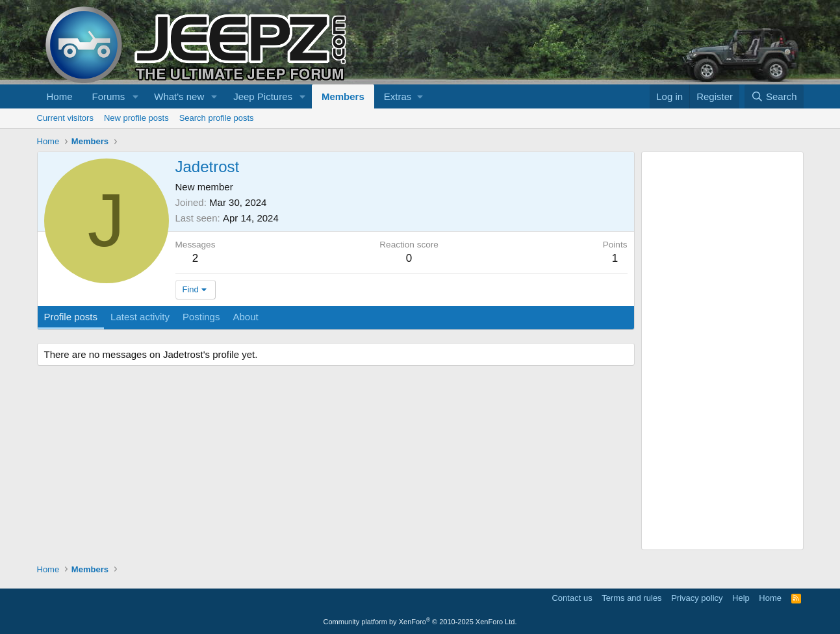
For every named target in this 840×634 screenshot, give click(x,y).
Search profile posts (217, 118)
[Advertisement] (722, 351)
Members (343, 96)
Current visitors (65, 118)
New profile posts (136, 118)
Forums (109, 96)
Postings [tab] (201, 317)
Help (741, 598)
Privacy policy (697, 598)
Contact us (572, 598)
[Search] (774, 96)
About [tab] (245, 317)
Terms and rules (631, 598)
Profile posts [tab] (71, 317)
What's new (179, 96)
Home (60, 96)
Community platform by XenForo (420, 622)
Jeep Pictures (263, 96)
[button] (135, 96)
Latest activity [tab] (140, 317)
